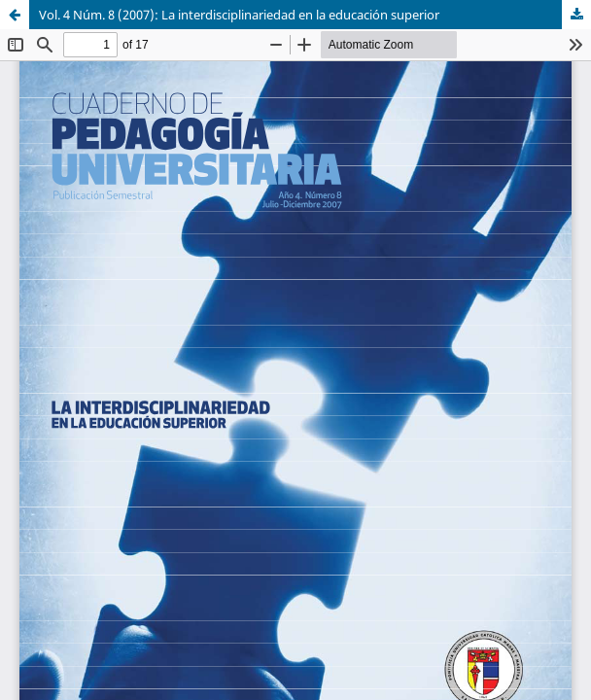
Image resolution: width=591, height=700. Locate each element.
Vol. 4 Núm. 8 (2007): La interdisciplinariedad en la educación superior (239, 15)
